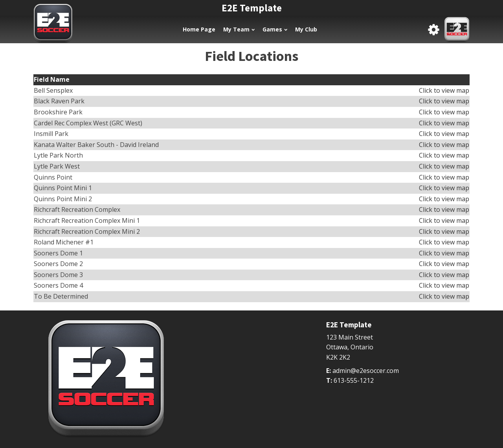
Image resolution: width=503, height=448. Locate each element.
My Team (239, 29)
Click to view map (444, 90)
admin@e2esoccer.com (366, 371)
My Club (306, 29)
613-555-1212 (354, 380)
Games (275, 29)
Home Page (199, 29)
